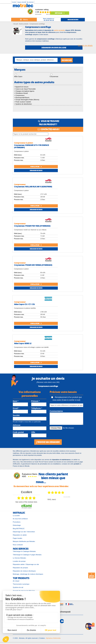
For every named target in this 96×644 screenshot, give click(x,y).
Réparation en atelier (20, 536)
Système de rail (18, 588)
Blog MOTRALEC (19, 529)
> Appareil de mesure (21, 87)
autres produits (59, 30)
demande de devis (73, 20)
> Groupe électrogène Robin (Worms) (27, 100)
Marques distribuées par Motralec (24, 542)
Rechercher (67, 60)
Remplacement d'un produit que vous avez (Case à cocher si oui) (67, 399)
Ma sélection (30, 2)
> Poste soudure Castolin (23, 102)
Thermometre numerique (21, 585)
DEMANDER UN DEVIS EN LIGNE (54, 48)
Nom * (16, 402)
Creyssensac (54, 77)
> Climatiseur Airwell (21, 94)
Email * (16, 409)
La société (16, 516)
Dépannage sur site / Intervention (24, 532)
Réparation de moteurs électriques (24, 571)
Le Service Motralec (19, 558)
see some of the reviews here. (26, 503)
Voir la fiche (36, 167)
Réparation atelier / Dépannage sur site (26, 565)
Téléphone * (37, 409)
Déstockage (60, 13)
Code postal (18, 433)
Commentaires (56, 412)
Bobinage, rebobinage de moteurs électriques (28, 575)
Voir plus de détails (85, 45)
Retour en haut (92, 576)
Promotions (17, 523)
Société (14, 2)
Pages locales (18, 539)
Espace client (21, 2)
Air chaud (16, 581)
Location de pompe (19, 562)
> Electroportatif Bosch (22, 98)
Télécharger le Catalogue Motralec (24, 552)
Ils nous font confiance (20, 519)
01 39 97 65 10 (49, 20)
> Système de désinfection (23, 105)
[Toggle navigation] (24, 20)
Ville (33, 433)
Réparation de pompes (20, 568)
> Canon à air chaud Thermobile (25, 89)
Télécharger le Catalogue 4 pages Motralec (27, 555)
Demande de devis (36, 171)
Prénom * (35, 402)
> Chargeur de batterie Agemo (24, 92)
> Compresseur (19, 96)
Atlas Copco (18, 77)
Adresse (17, 426)
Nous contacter (18, 545)
